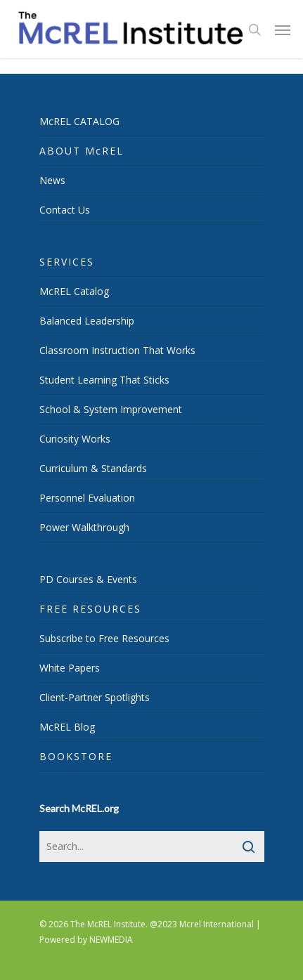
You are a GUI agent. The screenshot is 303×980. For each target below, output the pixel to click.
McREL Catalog (74, 291)
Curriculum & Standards (93, 468)
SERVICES (67, 262)
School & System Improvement (111, 409)
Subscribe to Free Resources (104, 638)
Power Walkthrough (84, 527)
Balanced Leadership (87, 321)
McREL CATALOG (79, 121)
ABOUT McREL (82, 151)
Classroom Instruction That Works (117, 350)
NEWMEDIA (111, 940)
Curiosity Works (75, 439)
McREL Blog (67, 727)
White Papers (70, 668)
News (52, 180)
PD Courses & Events (88, 579)
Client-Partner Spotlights (95, 697)
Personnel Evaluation (87, 498)
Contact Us (65, 210)
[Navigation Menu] (283, 30)
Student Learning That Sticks (104, 380)
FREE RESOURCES (90, 609)
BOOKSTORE (76, 756)
